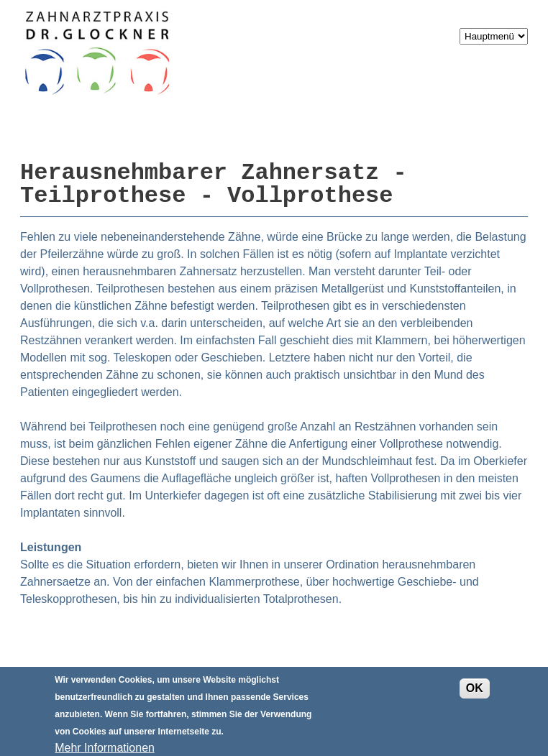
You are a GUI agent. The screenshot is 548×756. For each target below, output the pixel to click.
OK (475, 693)
